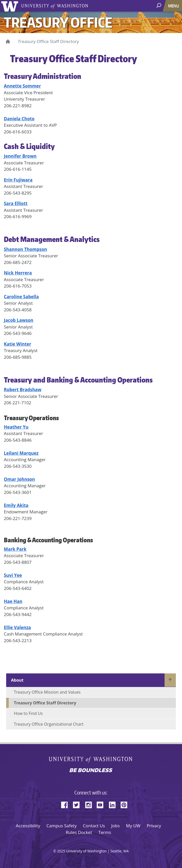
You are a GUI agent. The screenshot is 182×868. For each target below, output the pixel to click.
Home (7, 41)
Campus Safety (62, 826)
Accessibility (28, 826)
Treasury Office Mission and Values (47, 692)
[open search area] (159, 6)
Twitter (78, 804)
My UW (133, 826)
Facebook (66, 804)
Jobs (115, 826)
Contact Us (94, 826)
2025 (61, 851)
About (17, 680)
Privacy (154, 826)
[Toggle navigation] (174, 6)
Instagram (90, 804)
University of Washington (11, 6)
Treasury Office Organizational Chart (49, 724)
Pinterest (126, 804)
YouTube (102, 804)
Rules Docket (79, 832)
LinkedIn (114, 804)
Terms (105, 832)
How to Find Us (28, 713)
